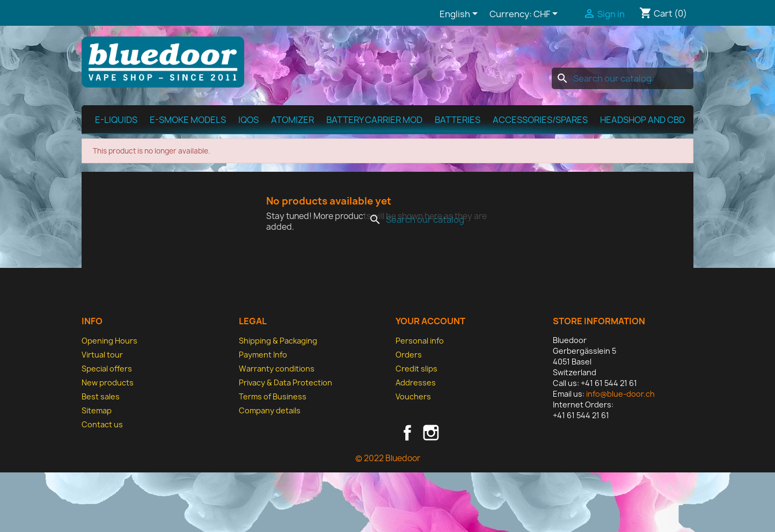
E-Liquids (116, 120)
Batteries (458, 120)
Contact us (102, 424)
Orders (409, 355)
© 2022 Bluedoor (388, 458)
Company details (270, 410)
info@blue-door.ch (620, 394)
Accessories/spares (540, 120)
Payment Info (263, 355)
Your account (430, 321)
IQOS (248, 120)
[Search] (623, 78)
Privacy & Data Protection (286, 382)
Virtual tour (102, 355)
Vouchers (413, 396)
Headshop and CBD (642, 120)
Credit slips (416, 369)
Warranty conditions (277, 369)
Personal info (420, 341)
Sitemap (97, 410)
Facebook (407, 433)
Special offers (107, 369)
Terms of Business (273, 396)
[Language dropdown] (460, 14)
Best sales (101, 396)
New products (108, 382)
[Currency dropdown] (547, 14)
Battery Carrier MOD (374, 120)
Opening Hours (109, 341)
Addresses (416, 382)
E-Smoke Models (188, 120)
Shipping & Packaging (278, 341)
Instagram (431, 433)
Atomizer (293, 120)
